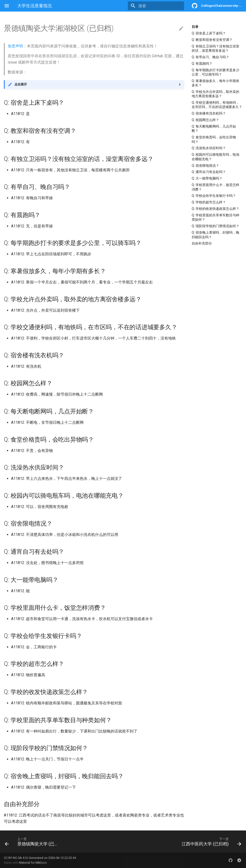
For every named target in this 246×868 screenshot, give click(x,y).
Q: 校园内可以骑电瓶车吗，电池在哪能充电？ (215, 157)
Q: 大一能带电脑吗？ (207, 178)
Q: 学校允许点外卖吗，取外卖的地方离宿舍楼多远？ (215, 94)
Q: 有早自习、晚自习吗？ (210, 57)
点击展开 (21, 84)
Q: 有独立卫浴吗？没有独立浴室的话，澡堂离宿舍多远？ (215, 48)
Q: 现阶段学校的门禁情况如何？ (215, 226)
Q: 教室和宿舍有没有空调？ (212, 40)
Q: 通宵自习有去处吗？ (209, 172)
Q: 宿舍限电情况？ (205, 166)
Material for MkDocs (33, 863)
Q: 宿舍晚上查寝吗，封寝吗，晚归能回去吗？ (215, 235)
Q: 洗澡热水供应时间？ (209, 148)
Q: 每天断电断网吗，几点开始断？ (214, 129)
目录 (195, 27)
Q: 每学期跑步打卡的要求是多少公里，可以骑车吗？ (215, 72)
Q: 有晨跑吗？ (202, 64)
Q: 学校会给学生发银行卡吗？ (214, 196)
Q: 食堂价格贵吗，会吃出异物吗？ (214, 139)
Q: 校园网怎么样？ (205, 120)
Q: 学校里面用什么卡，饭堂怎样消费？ (215, 187)
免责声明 (15, 46)
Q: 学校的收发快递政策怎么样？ (215, 209)
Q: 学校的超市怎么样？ (209, 202)
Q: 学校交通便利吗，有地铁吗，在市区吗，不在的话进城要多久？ (217, 105)
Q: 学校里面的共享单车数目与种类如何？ (215, 217)
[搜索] (156, 6)
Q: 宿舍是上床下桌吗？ (209, 33)
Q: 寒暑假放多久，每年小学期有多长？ (215, 83)
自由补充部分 (202, 243)
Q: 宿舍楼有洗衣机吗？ (209, 113)
